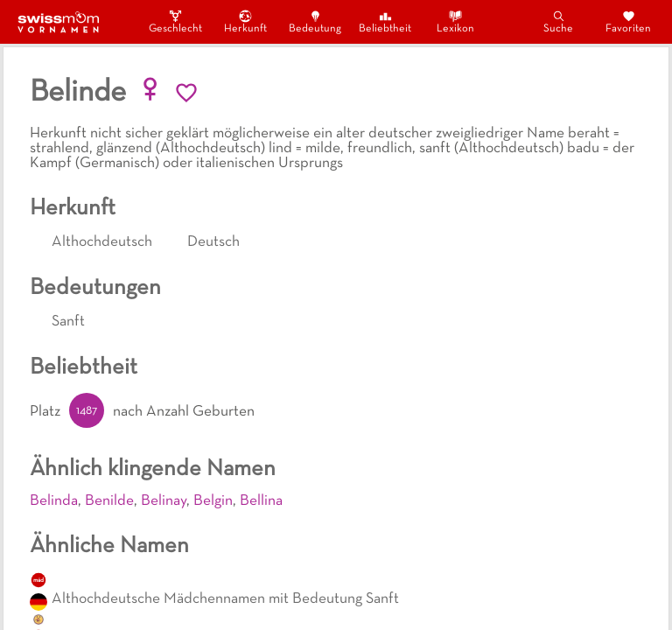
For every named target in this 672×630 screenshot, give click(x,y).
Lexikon (455, 21)
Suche (558, 21)
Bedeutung (315, 21)
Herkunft (245, 21)
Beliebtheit (385, 21)
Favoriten (628, 21)
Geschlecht (175, 21)
